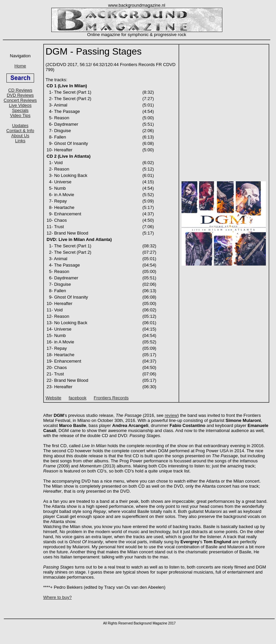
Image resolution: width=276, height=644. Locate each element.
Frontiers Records (111, 398)
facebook (77, 398)
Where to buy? (58, 597)
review (171, 415)
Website (53, 398)
